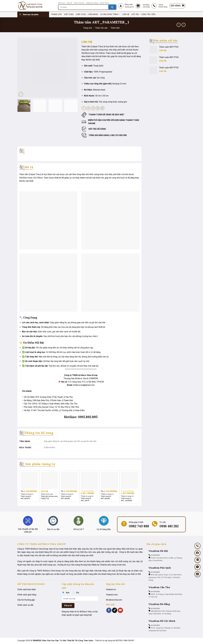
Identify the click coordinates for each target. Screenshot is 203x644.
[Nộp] (112, 7)
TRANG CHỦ (56, 14)
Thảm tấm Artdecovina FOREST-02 (49, 497)
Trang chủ (88, 28)
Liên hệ (126, 14)
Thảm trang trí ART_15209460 (126, 499)
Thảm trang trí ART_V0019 (86, 499)
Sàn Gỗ (69, 3)
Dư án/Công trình (110, 14)
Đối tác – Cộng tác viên (143, 14)
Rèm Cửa (61, 3)
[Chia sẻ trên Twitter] (88, 108)
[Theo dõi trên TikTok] (115, 610)
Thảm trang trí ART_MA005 (66, 497)
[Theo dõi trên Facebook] (109, 610)
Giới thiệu (69, 14)
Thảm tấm (115, 28)
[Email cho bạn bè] (93, 108)
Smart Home (104, 3)
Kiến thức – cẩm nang (87, 14)
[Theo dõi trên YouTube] (120, 610)
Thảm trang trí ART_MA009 (106, 497)
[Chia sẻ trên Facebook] (84, 108)
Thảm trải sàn (101, 28)
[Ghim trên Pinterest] (98, 108)
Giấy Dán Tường (92, 3)
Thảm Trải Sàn (79, 3)
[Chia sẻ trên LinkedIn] (102, 108)
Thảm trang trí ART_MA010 (26, 497)
